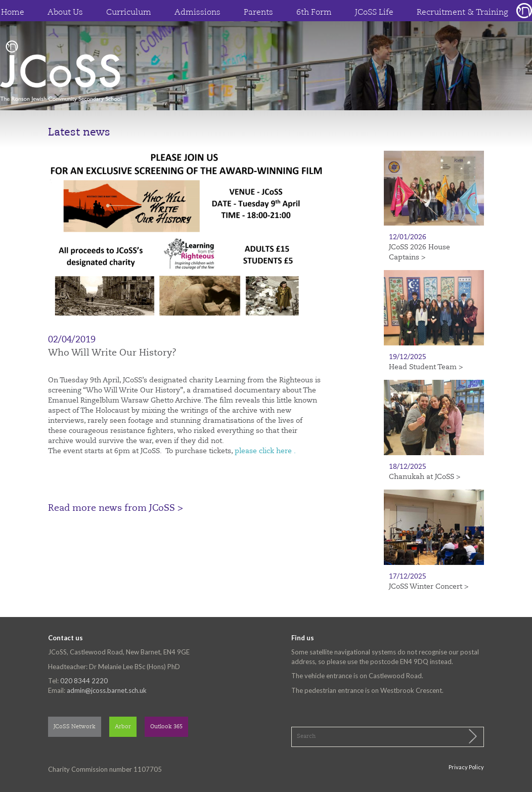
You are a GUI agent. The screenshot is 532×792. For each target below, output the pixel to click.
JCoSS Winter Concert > (429, 587)
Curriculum (129, 13)
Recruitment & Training (462, 13)
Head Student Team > (426, 367)
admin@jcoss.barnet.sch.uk (107, 690)
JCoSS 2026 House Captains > (419, 252)
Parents (258, 13)
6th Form (314, 13)
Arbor (123, 727)
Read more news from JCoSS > (116, 508)
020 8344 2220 (84, 681)
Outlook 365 (166, 727)
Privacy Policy (466, 767)
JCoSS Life (374, 13)
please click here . (265, 451)
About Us (65, 13)
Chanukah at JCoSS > (425, 477)
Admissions (197, 13)
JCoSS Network (75, 727)
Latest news (79, 133)
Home (13, 13)
